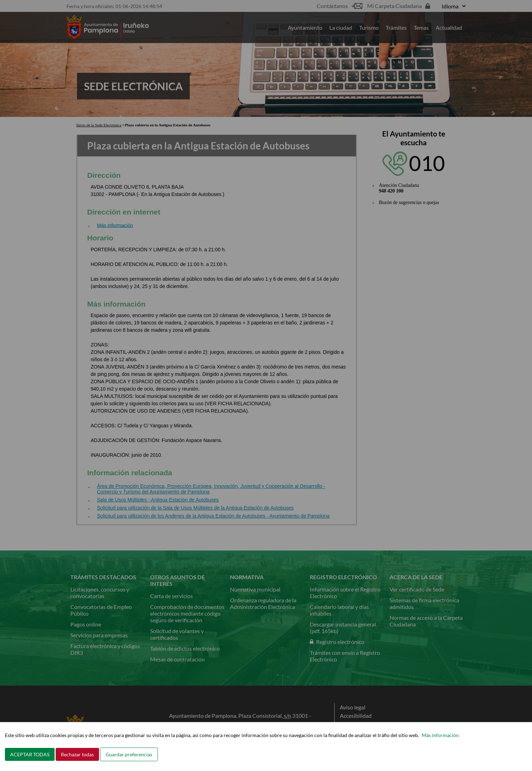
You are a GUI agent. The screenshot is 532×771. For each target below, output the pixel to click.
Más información (440, 735)
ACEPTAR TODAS (30, 754)
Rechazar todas (77, 754)
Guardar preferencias (129, 754)
